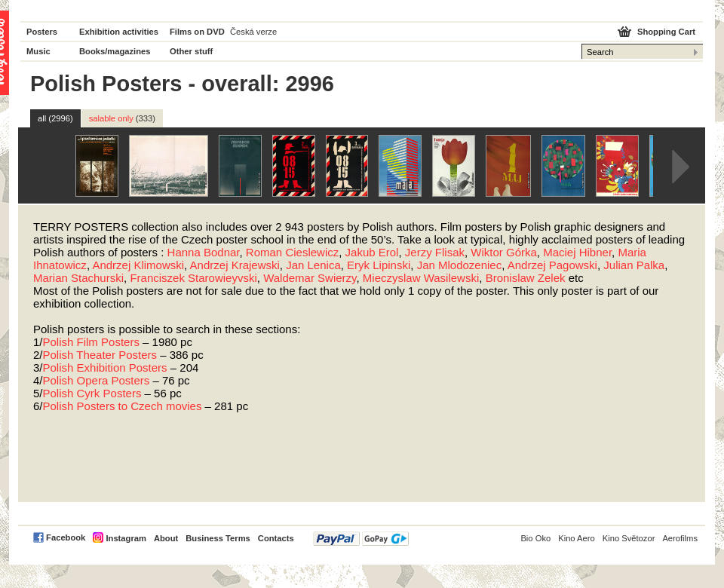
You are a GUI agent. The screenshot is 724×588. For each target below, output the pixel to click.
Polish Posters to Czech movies (123, 406)
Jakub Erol (372, 252)
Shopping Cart (666, 32)
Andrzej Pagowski (552, 265)
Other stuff (191, 51)
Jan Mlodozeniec (460, 265)
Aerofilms (680, 538)
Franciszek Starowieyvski (193, 278)
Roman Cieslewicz (292, 252)
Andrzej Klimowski (138, 265)
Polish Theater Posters (100, 355)
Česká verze (253, 32)
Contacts (276, 538)
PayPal (361, 539)
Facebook (66, 537)
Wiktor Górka (504, 252)
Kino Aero (577, 538)
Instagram (126, 538)
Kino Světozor (629, 538)
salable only (122, 118)
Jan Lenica (313, 265)
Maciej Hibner (577, 252)
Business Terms (218, 538)
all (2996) (55, 118)
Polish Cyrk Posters (92, 393)
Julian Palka (634, 265)
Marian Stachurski (78, 278)
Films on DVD (197, 32)
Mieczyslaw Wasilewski (421, 278)
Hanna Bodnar (204, 252)
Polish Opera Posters (97, 380)
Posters (42, 32)
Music (38, 51)
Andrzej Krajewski (235, 265)
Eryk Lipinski (379, 265)
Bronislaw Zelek (526, 278)
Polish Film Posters (91, 342)
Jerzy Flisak (435, 252)
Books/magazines (115, 51)
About (166, 538)
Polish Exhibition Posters (105, 367)
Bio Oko (535, 538)
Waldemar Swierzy (310, 278)
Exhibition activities (119, 32)
